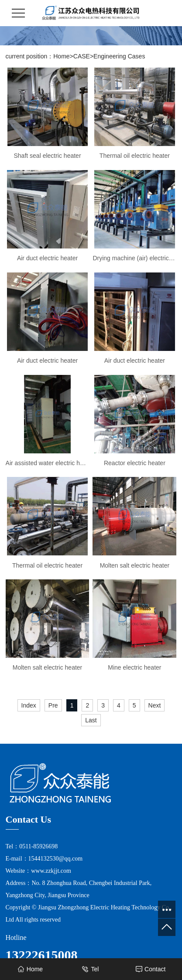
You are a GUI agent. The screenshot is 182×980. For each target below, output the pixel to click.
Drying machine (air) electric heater (134, 258)
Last (91, 720)
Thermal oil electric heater (135, 156)
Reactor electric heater (135, 463)
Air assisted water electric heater (48, 463)
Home (61, 56)
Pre (53, 705)
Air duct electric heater (47, 258)
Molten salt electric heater (135, 565)
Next (155, 705)
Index (29, 705)
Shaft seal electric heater (47, 156)
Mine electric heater (134, 667)
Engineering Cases (119, 56)
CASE (82, 56)
